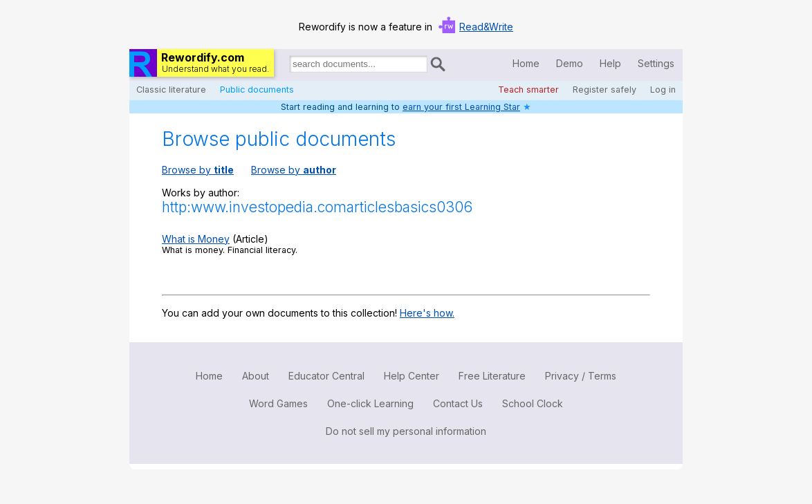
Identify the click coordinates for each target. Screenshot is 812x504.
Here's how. (427, 313)
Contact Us (458, 403)
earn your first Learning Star (461, 107)
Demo (570, 63)
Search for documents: (288, 66)
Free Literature (492, 376)
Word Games (278, 403)
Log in (663, 90)
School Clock (533, 403)
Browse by (198, 170)
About (256, 376)
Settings (656, 63)
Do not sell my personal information (406, 431)
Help (610, 63)
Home (526, 63)
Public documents (257, 90)
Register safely (605, 90)
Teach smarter (528, 90)
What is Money (196, 239)
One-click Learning (370, 403)
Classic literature (171, 90)
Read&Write (486, 27)
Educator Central (326, 376)
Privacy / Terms (581, 376)
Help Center (412, 376)
